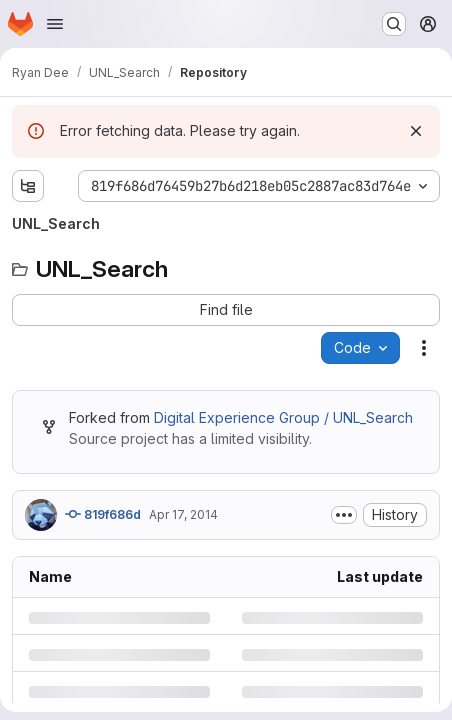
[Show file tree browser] (28, 186)
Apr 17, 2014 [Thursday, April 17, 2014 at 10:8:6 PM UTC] (183, 514)
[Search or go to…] (394, 24)
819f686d (103, 514)
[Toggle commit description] (344, 515)
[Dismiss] (416, 131)
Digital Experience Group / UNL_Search (283, 417)
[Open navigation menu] (55, 24)
